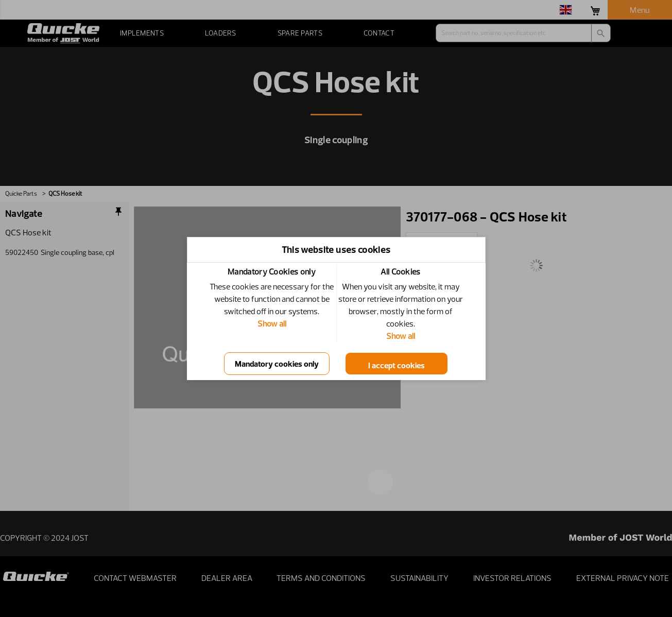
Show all (272, 323)
